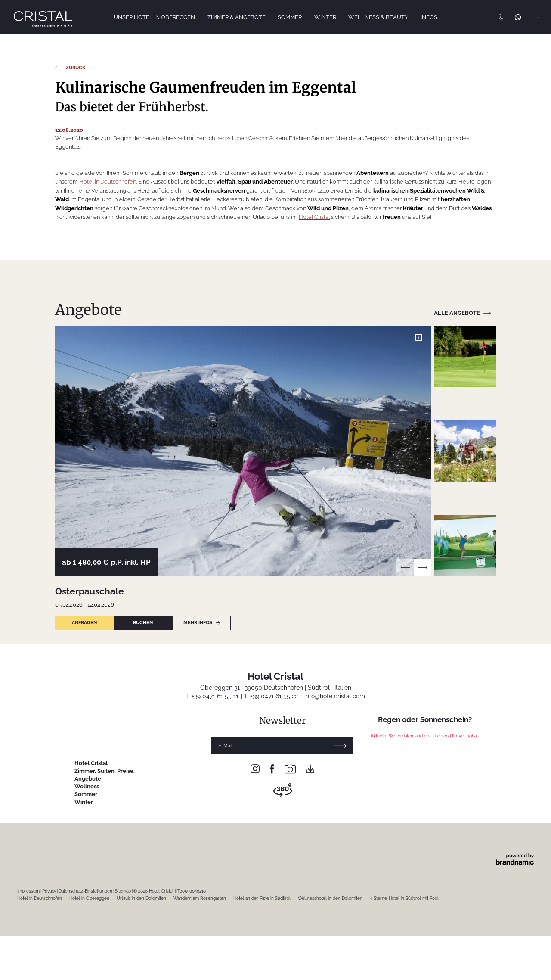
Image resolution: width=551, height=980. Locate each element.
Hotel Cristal (314, 498)
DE (536, 17)
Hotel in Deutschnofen (108, 462)
